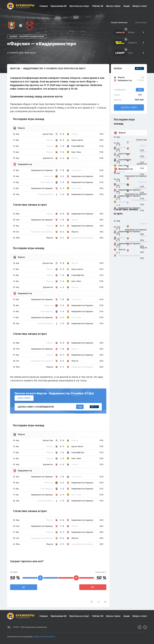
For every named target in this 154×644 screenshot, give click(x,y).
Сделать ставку (129, 107)
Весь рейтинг (141, 22)
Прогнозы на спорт (79, 6)
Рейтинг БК (98, 6)
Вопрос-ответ (140, 6)
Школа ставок (113, 6)
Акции (127, 6)
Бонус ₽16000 (24, 398)
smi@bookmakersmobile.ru (44, 637)
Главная (44, 6)
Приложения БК (59, 6)
